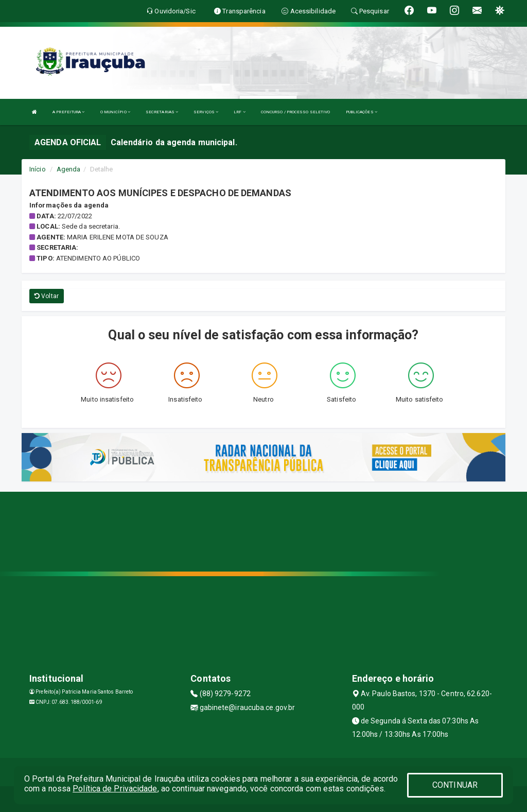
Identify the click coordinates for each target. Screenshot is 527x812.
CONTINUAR (455, 785)
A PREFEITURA (68, 112)
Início (38, 169)
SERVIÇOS (206, 112)
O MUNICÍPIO (115, 112)
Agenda (69, 169)
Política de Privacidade (115, 789)
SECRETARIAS (162, 112)
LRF (240, 112)
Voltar (47, 296)
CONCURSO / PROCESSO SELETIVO (296, 112)
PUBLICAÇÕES (362, 112)
